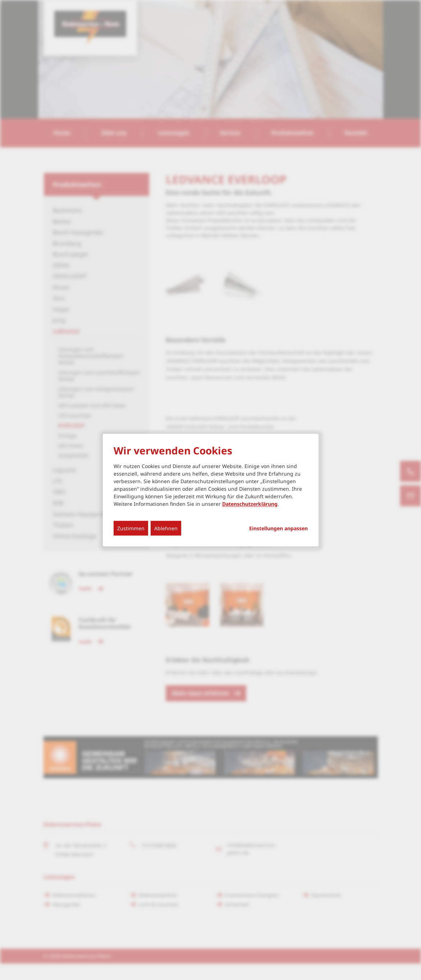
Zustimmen (131, 528)
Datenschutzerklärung (250, 503)
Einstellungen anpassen (278, 528)
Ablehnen (166, 528)
